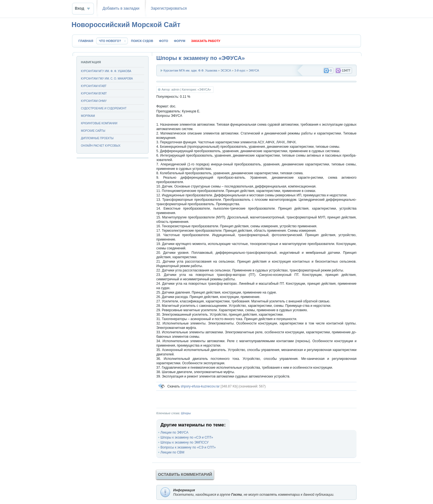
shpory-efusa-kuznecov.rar (200, 386)
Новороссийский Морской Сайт (126, 25)
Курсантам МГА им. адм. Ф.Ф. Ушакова (190, 70)
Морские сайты (93, 131)
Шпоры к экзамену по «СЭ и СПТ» (187, 437)
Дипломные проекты (97, 138)
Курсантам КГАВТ (94, 86)
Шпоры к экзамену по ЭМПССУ (184, 442)
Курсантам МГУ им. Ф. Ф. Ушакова (106, 71)
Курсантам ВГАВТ (94, 93)
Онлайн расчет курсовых (101, 146)
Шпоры (186, 413)
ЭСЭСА (226, 70)
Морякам (88, 116)
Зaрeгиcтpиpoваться (169, 8)
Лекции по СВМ (172, 452)
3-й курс (240, 70)
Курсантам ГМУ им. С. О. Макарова (107, 79)
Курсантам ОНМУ (94, 101)
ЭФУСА (254, 70)
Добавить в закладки (121, 8)
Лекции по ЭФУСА (174, 432)
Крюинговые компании (99, 123)
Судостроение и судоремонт (104, 108)
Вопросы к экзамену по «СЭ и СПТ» (188, 447)
